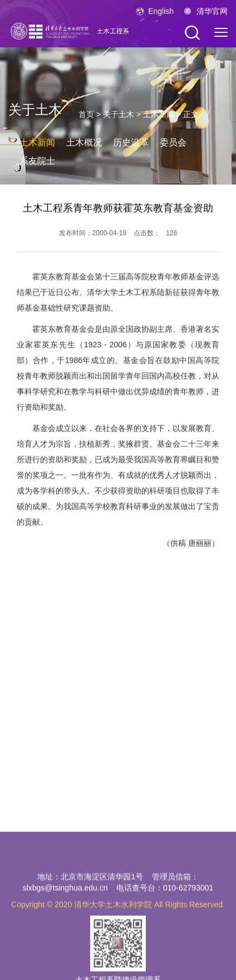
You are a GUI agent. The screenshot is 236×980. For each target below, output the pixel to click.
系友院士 (37, 161)
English (161, 11)
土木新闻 (159, 114)
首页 (86, 114)
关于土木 (119, 114)
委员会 (173, 142)
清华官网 (212, 11)
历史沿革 (131, 142)
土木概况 (84, 142)
